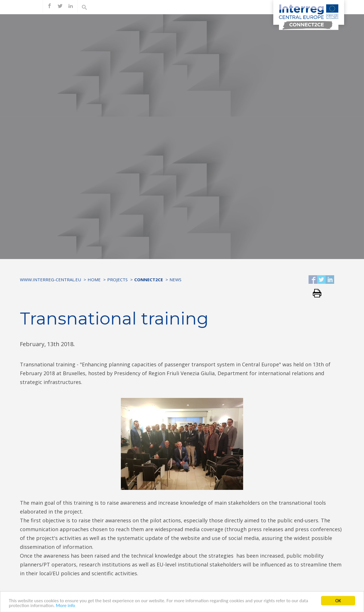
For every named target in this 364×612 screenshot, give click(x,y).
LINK (141, 593)
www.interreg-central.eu (50, 280)
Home (94, 280)
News (175, 280)
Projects (117, 280)
